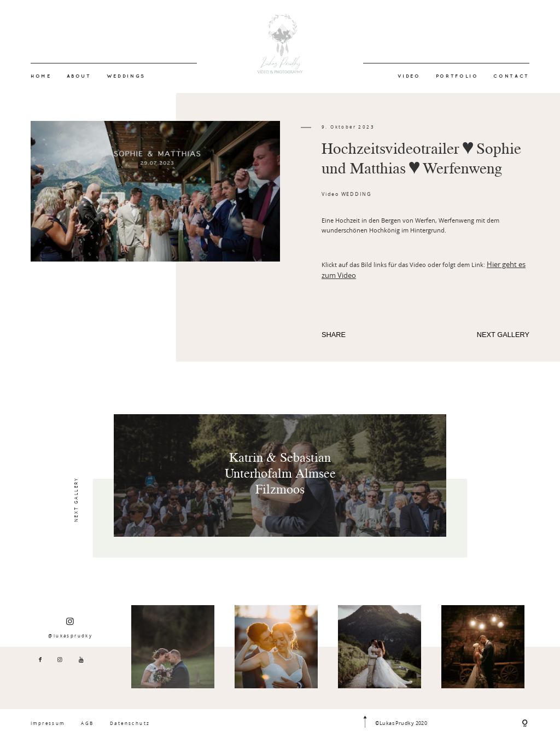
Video (330, 194)
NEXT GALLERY (503, 335)
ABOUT (79, 76)
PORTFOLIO (457, 76)
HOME (41, 76)
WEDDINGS (126, 76)
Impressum (48, 723)
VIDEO (409, 76)
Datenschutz (130, 723)
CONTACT (511, 76)
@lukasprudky (70, 628)
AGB (87, 723)
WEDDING (357, 194)
